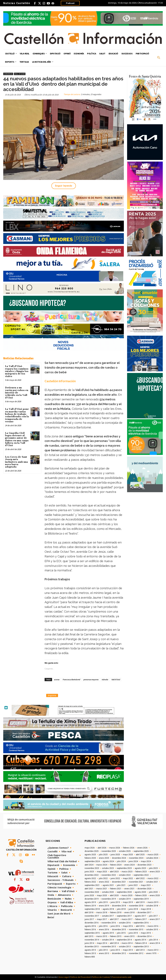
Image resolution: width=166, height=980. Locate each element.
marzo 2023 (127, 872)
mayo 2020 (102, 895)
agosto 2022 (90, 878)
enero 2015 (129, 936)
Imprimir (52, 695)
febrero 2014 (141, 943)
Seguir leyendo (64, 186)
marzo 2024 (102, 865)
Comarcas (8, 74)
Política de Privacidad (80, 977)
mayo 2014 (102, 943)
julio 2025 (103, 855)
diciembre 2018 (119, 906)
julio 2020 (153, 892)
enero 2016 (104, 930)
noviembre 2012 (136, 953)
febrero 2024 (116, 865)
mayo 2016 (128, 926)
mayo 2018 (146, 909)
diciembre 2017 (144, 913)
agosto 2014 (140, 940)
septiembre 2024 (92, 861)
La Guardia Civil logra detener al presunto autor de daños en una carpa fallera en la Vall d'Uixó (17, 439)
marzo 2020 (127, 895)
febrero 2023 (141, 872)
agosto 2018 (108, 909)
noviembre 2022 (109, 875)
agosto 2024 (108, 861)
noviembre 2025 (109, 851)
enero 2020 (155, 895)
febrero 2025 (90, 858)
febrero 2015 (116, 936)
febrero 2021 (116, 889)
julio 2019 (103, 902)
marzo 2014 (127, 943)
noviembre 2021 (136, 882)
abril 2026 (102, 848)
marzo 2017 (127, 919)
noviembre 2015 (136, 930)
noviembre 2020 (92, 892)
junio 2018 (133, 909)
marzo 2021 (102, 889)
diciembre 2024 (119, 858)
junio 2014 (89, 943)
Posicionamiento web (122, 977)
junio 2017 (89, 919)
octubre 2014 (108, 940)
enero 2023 (155, 872)
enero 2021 (129, 889)
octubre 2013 (125, 947)
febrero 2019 (90, 906)
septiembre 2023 (124, 868)
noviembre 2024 (136, 858)
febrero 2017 (141, 919)
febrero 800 (90, 957)
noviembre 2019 (109, 899)
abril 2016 (140, 926)
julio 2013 (103, 950)
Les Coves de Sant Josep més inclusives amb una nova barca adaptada (16, 462)
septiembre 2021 (92, 885)
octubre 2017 (108, 916)
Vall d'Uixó (20, 74)
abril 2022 (140, 878)
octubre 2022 (125, 875)
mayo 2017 (102, 919)
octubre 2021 (152, 882)
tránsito (105, 679)
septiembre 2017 (124, 916)
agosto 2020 (140, 892)
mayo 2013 (128, 950)
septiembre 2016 (141, 923)
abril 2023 (114, 872)
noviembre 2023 (92, 868)
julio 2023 (153, 868)
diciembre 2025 (92, 851)
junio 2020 (89, 895)
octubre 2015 (152, 930)
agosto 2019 (90, 902)
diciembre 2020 (144, 889)
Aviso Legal (64, 977)
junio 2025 (115, 855)
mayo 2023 (102, 872)
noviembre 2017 (92, 916)
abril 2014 (114, 943)
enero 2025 (104, 858)
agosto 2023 (140, 868)
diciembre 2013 (92, 947)
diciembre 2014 (144, 936)
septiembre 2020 (124, 892)
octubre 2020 (108, 892)
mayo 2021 (146, 885)
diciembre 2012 (119, 953)
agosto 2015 (108, 933)
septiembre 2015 (92, 933)
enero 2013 (104, 953)
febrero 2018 (116, 913)
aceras (57, 679)
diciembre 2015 (119, 930)
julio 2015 (121, 933)
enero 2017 (155, 919)
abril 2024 (89, 865)
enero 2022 (104, 882)
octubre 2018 (152, 906)
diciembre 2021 (119, 882)
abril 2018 (89, 913)
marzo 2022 (153, 878)
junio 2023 (89, 872)
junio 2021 (133, 885)
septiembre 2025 (141, 851)
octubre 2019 (125, 899)
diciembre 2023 (144, 865)
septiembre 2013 (141, 947)
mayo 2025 (128, 855)
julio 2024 (121, 861)
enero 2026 (142, 848)
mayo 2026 (90, 848)
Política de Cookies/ (101, 977)
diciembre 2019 (92, 899)
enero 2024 (129, 865)
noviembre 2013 (109, 947)
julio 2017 (153, 916)
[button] (159, 58)
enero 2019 (104, 906)
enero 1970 (151, 953)
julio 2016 (103, 926)
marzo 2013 (153, 950)
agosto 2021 (108, 885)
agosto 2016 (90, 926)
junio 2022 (115, 878)
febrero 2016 (90, 930)
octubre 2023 (108, 868)
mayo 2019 (128, 902)
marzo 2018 (102, 913)
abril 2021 (89, 889)
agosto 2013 (90, 950)
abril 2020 (114, 895)
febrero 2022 (90, 882)
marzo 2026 (115, 848)
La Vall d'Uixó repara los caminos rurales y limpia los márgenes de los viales (17, 371)
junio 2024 (133, 861)
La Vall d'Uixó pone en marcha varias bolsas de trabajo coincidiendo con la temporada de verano (17, 415)
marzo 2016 (153, 926)
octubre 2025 (125, 851)
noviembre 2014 (92, 940)
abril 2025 (140, 855)
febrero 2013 (90, 953)
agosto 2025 (90, 855)
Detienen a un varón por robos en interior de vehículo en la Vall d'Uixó (17, 393)
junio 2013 (115, 950)
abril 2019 (140, 902)
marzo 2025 (153, 855)
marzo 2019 (153, 902)
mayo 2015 (146, 933)
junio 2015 (133, 933)
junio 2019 (115, 902)
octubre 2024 (152, 858)
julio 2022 (103, 878)
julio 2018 (121, 909)
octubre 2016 (125, 923)
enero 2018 (129, 913)
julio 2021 (121, 885)
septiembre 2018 (92, 909)
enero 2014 (155, 943)
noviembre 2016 (109, 923)
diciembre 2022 (92, 875)
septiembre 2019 (141, 899)
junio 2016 (115, 926)
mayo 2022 (128, 878)
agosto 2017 (140, 916)
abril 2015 (89, 936)
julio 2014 (153, 940)
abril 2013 (140, 950)
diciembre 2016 (92, 923)
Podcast (70, 3)
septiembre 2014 (124, 940)
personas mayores (91, 679)
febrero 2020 (141, 895)
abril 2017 (114, 919)
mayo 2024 (146, 861)
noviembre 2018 (136, 906)
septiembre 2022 (141, 875)
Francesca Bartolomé (71, 679)
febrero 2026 (129, 848)
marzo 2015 (102, 936)
